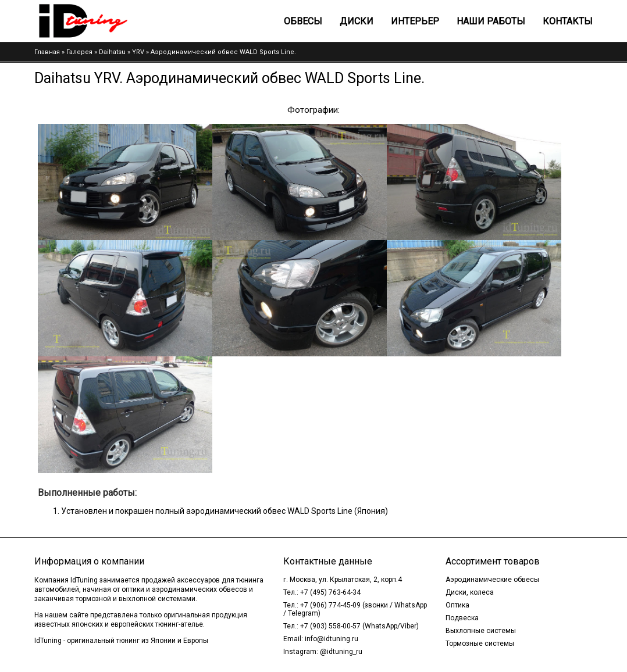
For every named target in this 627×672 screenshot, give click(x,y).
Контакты (568, 21)
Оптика (457, 605)
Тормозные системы (480, 644)
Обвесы (303, 21)
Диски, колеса (470, 592)
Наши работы (491, 21)
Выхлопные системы (481, 631)
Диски (357, 21)
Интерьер (415, 21)
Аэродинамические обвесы (492, 580)
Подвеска (462, 618)
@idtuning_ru (341, 652)
